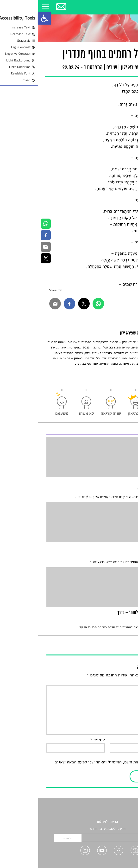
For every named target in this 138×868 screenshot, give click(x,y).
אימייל (59, 740)
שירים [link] (73, 68)
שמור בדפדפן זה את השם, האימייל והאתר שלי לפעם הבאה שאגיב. (72, 762)
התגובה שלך (117, 682)
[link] (6, 18)
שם (125, 740)
